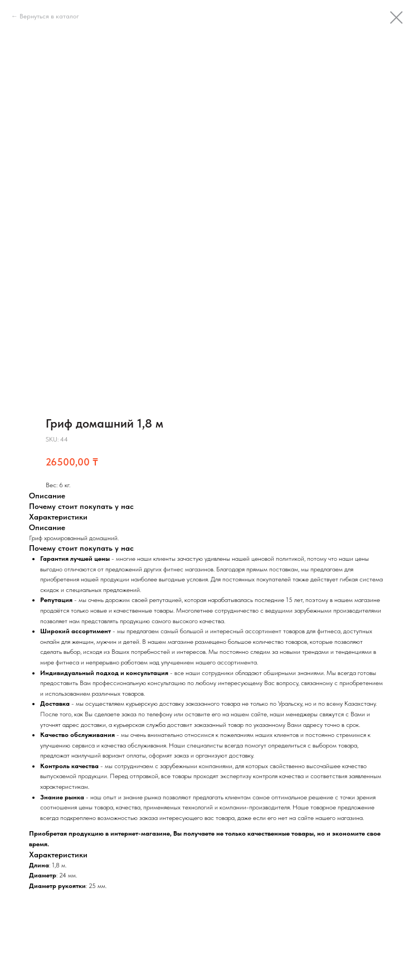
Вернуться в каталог (49, 16)
